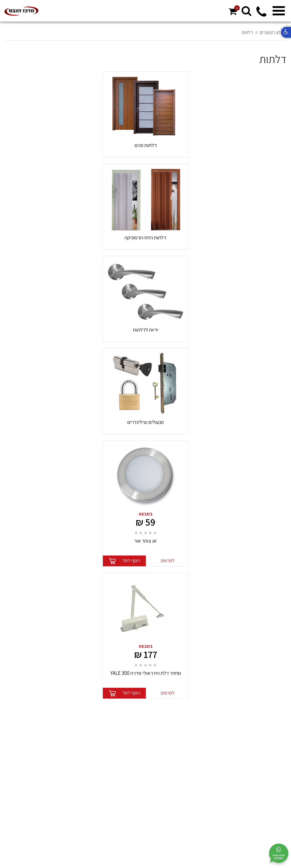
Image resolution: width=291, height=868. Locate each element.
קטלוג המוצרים (273, 32)
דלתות (247, 32)
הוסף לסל (131, 561)
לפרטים (168, 561)
